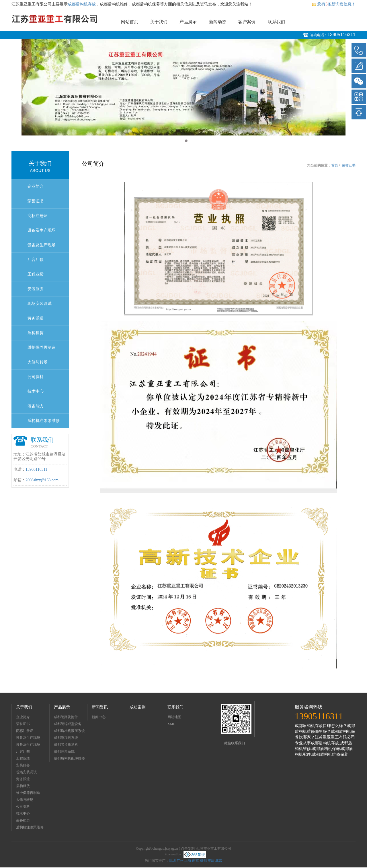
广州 (180, 861)
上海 (188, 861)
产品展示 (188, 22)
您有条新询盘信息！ (334, 4)
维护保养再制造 (42, 347)
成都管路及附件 (66, 717)
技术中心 (36, 391)
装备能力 (36, 406)
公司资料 (36, 377)
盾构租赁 (36, 333)
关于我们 (159, 22)
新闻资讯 (100, 707)
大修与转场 (38, 362)
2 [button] (186, 141)
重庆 (211, 861)
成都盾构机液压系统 (69, 731)
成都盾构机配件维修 (69, 758)
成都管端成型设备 (68, 724)
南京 (196, 861)
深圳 (172, 861)
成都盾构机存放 (82, 4)
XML (171, 724)
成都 (203, 861)
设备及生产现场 (42, 230)
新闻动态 (218, 22)
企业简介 (36, 186)
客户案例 (247, 22)
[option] (183, 87)
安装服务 (36, 289)
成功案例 (138, 707)
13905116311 (341, 35)
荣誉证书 (36, 201)
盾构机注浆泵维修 (44, 421)
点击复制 (188, 848)
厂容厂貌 (36, 260)
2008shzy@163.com (42, 480)
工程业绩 (36, 274)
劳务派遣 (36, 318)
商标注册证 (38, 216)
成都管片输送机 (66, 745)
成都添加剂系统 (66, 738)
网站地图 (174, 717)
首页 (335, 165)
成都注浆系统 (64, 751)
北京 (219, 861)
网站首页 (130, 22)
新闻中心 (99, 717)
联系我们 (276, 22)
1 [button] (181, 141)
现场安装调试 (40, 304)
